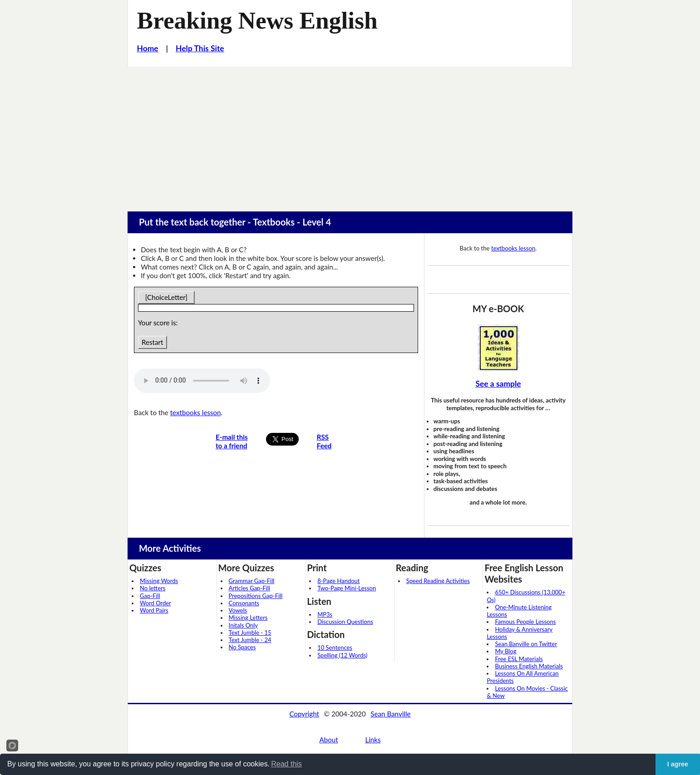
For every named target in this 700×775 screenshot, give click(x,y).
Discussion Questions (345, 622)
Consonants (244, 603)
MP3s (325, 614)
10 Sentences (335, 647)
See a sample (498, 384)
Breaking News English (257, 20)
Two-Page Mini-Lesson (347, 588)
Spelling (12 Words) (342, 655)
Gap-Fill (150, 596)
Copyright (304, 714)
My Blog (505, 651)
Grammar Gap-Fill (252, 581)
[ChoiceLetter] (166, 297)
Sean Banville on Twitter (526, 644)
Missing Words (159, 581)
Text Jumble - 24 (250, 640)
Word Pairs (154, 610)
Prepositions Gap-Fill (256, 596)
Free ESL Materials (519, 659)
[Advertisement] (350, 135)
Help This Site (200, 48)
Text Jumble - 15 (250, 633)
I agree (678, 764)
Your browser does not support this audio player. (202, 381)
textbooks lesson (196, 412)
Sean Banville (390, 714)
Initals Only (243, 625)
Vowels (238, 610)
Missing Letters (248, 618)
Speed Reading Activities (438, 581)
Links (373, 740)
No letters (153, 588)
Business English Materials (529, 666)
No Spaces (242, 647)
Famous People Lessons (525, 622)
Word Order (155, 603)
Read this (286, 764)
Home (148, 48)
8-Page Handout (338, 581)
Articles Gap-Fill (249, 588)
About (328, 740)
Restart (152, 342)
